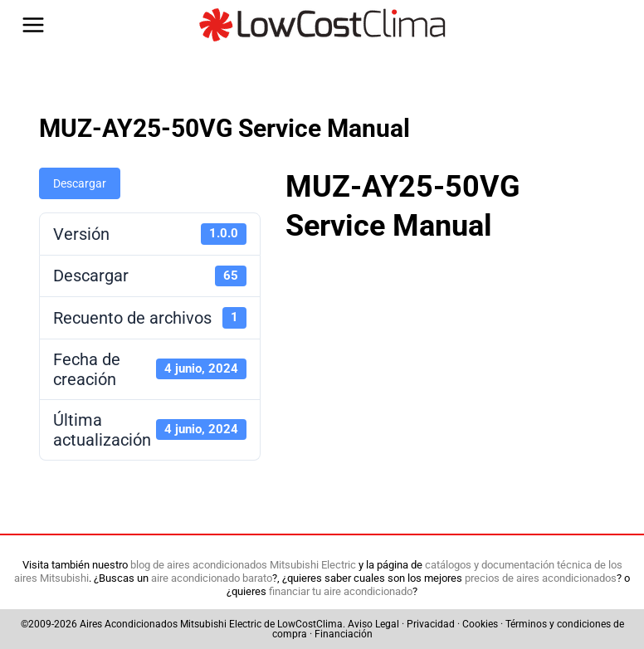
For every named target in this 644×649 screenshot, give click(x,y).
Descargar (80, 183)
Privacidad (431, 624)
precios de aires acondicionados (541, 578)
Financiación (344, 634)
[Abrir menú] (33, 25)
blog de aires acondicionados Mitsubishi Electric (243, 565)
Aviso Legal (373, 624)
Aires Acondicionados (129, 624)
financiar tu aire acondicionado (341, 591)
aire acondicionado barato (212, 578)
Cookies (480, 624)
